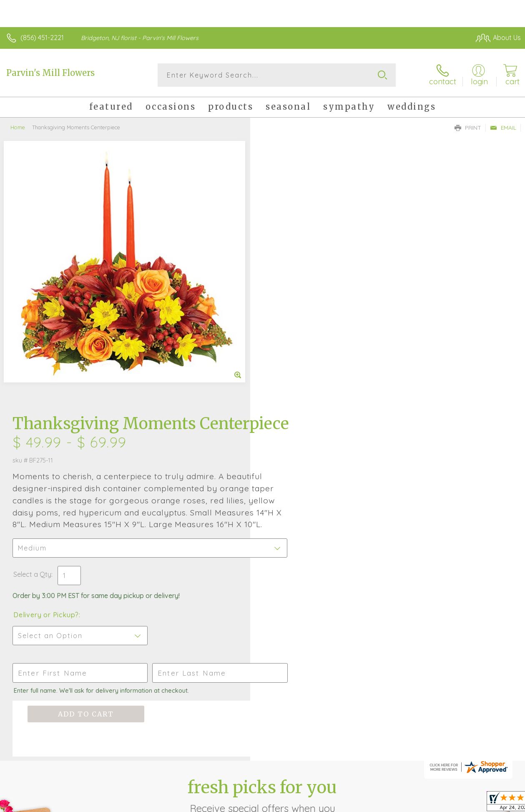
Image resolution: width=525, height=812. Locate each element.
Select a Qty (283, 327)
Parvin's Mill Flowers (50, 73)
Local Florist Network (439, 803)
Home (18, 127)
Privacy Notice (379, 803)
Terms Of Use (330, 803)
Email (503, 128)
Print (468, 128)
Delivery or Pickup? (296, 368)
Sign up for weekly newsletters (262, 601)
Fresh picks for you (262, 555)
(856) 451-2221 (42, 38)
